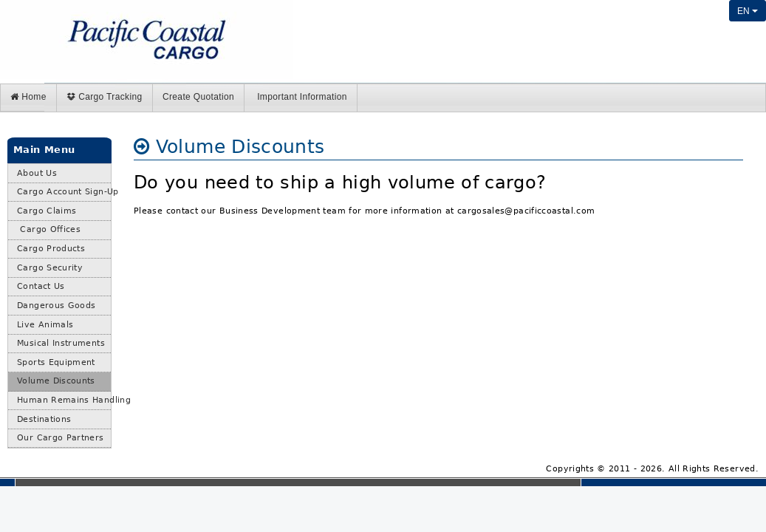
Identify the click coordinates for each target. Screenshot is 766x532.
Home (28, 97)
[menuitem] (29, 98)
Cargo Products (51, 249)
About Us (37, 173)
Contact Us (41, 286)
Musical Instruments (61, 343)
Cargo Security (50, 268)
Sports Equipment (56, 362)
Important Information (300, 97)
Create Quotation (198, 97)
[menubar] (383, 98)
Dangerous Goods (56, 306)
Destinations (44, 419)
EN (748, 11)
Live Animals (45, 325)
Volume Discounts (56, 381)
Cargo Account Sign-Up (64, 192)
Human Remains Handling (64, 400)
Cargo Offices (49, 229)
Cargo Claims (47, 211)
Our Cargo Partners (60, 438)
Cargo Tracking (104, 97)
